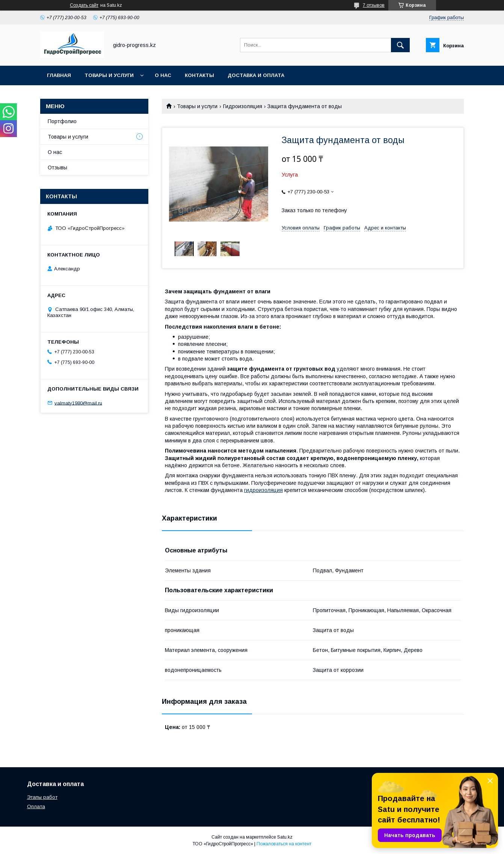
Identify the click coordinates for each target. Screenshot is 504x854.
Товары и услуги (109, 75)
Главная (59, 75)
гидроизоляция (263, 490)
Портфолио (62, 121)
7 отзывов (374, 5)
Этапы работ (42, 797)
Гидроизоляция (243, 106)
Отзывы (57, 167)
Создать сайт (84, 5)
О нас (163, 75)
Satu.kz (285, 837)
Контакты (199, 75)
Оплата (36, 806)
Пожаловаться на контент (284, 844)
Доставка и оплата (256, 75)
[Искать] (400, 45)
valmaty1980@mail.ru (78, 403)
